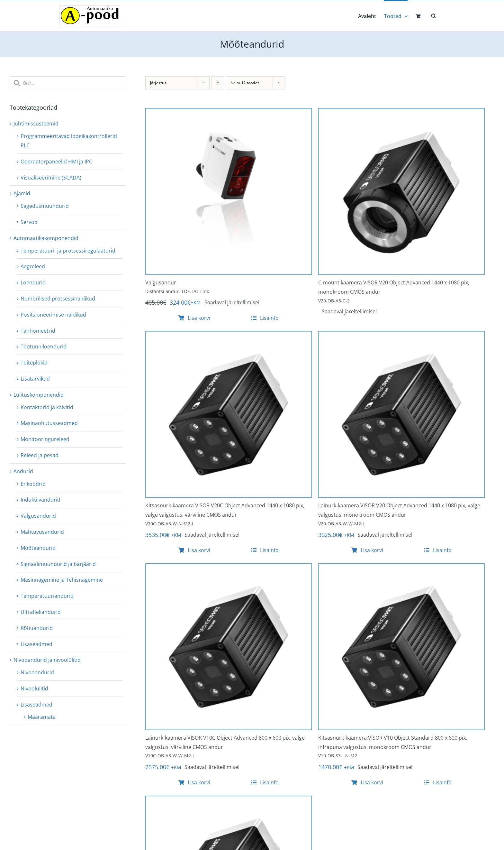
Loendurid (33, 282)
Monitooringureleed (45, 439)
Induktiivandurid (40, 500)
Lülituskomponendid (39, 395)
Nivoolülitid (34, 688)
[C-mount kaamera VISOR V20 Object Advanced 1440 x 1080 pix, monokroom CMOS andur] (401, 113)
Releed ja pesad (40, 455)
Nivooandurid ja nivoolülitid (47, 660)
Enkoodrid (33, 484)
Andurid (23, 471)
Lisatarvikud (35, 379)
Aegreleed (33, 266)
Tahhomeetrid (38, 331)
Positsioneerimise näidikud (53, 315)
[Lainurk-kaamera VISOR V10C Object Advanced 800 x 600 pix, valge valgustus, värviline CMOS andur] (229, 568)
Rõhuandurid (37, 628)
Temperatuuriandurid (47, 596)
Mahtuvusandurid (42, 532)
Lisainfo (265, 318)
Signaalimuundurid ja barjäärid (58, 564)
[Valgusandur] (229, 113)
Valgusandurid (38, 516)
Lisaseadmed (36, 644)
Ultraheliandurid (41, 612)
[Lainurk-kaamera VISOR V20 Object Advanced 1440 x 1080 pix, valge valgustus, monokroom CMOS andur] (401, 336)
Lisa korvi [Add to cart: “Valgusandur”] (194, 318)
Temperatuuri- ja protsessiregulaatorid (68, 251)
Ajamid (22, 193)
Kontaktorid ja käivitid (47, 407)
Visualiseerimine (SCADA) (51, 178)
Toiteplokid (34, 363)
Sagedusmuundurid (45, 206)
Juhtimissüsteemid (36, 124)
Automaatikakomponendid (46, 238)
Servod (29, 222)
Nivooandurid (37, 672)
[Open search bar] (434, 15)
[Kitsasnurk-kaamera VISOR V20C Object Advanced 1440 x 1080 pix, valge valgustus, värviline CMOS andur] (229, 336)
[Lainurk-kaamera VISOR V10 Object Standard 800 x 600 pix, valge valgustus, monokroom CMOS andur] (229, 800)
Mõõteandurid (38, 548)
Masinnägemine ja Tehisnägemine (62, 580)
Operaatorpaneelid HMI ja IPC (56, 162)
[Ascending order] (218, 83)
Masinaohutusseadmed (49, 423)
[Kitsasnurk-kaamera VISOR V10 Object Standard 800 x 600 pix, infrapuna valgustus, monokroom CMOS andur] (401, 568)
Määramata (42, 717)
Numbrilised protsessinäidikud (58, 299)
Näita (245, 83)
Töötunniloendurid (44, 346)
